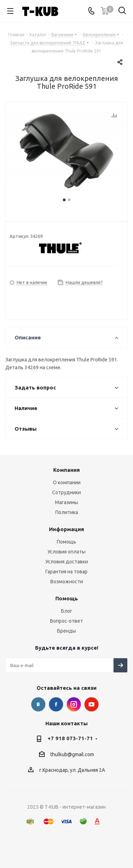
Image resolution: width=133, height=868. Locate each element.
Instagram (74, 704)
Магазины (66, 502)
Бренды (66, 631)
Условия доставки (67, 562)
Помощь (66, 542)
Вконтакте (38, 704)
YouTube (92, 704)
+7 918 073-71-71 (70, 738)
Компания (66, 470)
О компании (67, 482)
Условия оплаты (66, 552)
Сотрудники (66, 492)
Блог (67, 611)
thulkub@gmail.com (72, 754)
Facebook (56, 704)
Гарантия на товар (66, 572)
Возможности (67, 582)
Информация (66, 529)
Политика (67, 512)
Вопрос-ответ (66, 621)
